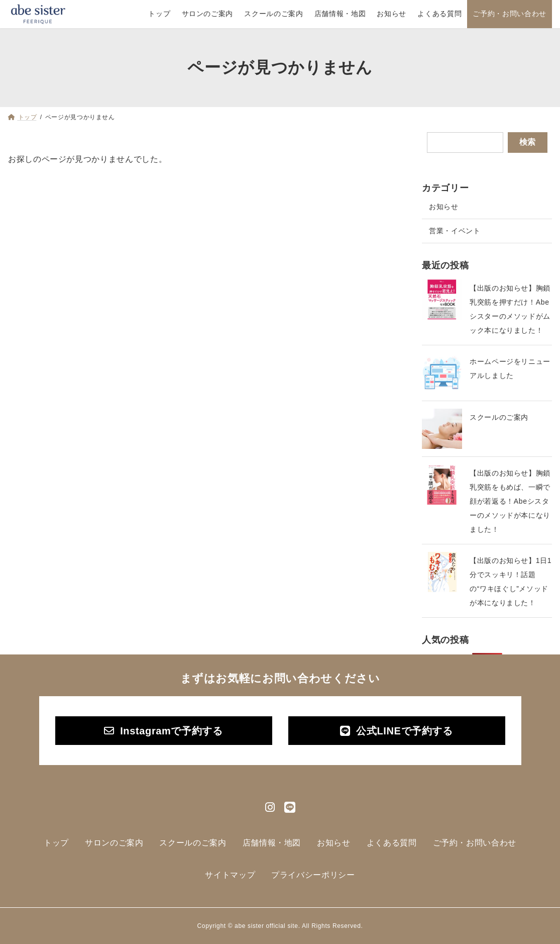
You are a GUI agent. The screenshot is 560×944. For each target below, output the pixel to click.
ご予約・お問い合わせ (475, 843)
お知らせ (444, 207)
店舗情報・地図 (272, 843)
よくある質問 (392, 843)
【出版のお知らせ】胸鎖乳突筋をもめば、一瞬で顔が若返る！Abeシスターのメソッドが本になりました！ (510, 501)
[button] (164, 731)
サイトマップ (230, 875)
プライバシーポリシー (313, 875)
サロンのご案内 (114, 843)
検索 (527, 142)
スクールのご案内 (499, 417)
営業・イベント (455, 231)
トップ (56, 843)
